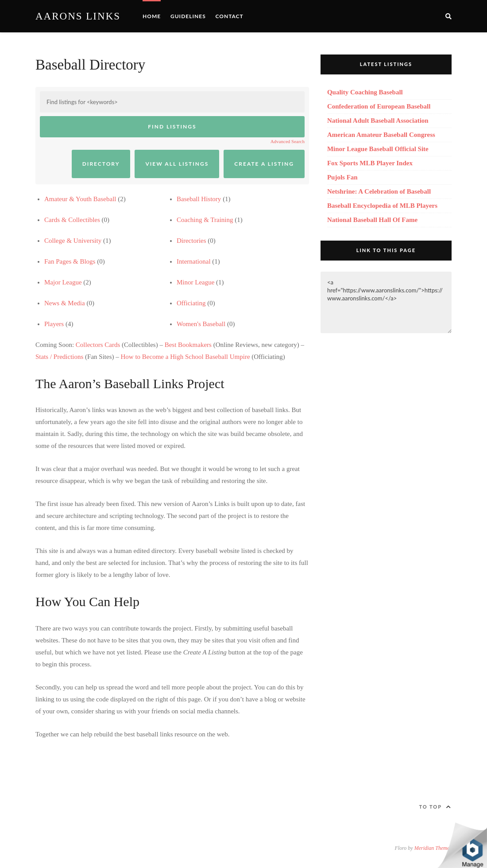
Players (54, 324)
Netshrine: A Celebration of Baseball (379, 191)
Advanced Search (288, 141)
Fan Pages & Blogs (70, 261)
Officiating (191, 303)
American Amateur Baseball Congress (381, 135)
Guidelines (188, 16)
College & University (73, 241)
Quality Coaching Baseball (365, 92)
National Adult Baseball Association (378, 121)
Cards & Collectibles (72, 220)
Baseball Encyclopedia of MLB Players (382, 206)
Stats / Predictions (59, 357)
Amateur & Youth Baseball (80, 199)
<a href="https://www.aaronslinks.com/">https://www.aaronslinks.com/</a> (386, 302)
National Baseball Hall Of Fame (372, 220)
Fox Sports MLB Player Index (370, 163)
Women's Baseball (201, 324)
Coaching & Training (205, 220)
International (194, 261)
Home (152, 16)
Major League (63, 282)
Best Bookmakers (188, 345)
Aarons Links (78, 16)
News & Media (65, 303)
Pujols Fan (342, 177)
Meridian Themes (433, 848)
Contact (229, 16)
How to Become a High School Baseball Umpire (186, 357)
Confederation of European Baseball (379, 106)
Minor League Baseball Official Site (378, 149)
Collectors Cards (98, 345)
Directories (191, 241)
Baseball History (199, 199)
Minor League (195, 282)
